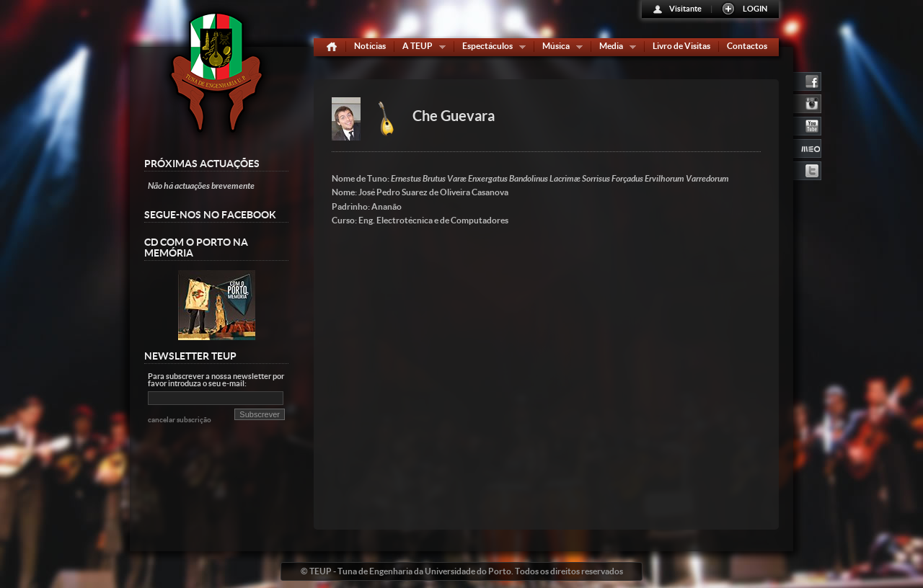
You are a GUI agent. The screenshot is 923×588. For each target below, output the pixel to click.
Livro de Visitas (681, 46)
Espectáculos (491, 49)
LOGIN (755, 9)
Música (559, 49)
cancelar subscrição (180, 420)
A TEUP (421, 49)
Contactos (747, 46)
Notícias (370, 46)
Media (614, 49)
